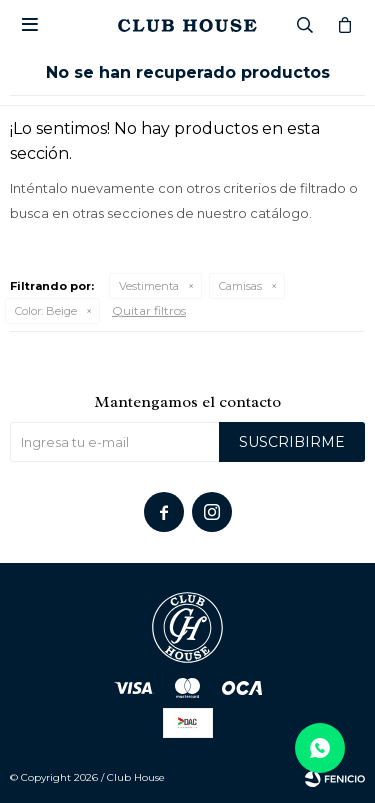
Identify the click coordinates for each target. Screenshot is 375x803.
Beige (46, 311)
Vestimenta (149, 286)
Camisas (240, 286)
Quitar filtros (149, 310)
